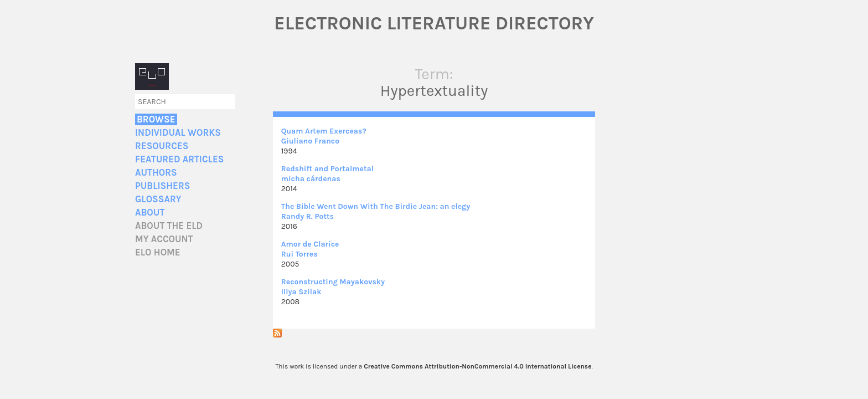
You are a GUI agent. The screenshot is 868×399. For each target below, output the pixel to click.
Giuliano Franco (310, 141)
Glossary (158, 199)
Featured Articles (179, 159)
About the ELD (169, 226)
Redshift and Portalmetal (327, 169)
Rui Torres (299, 254)
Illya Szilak (301, 292)
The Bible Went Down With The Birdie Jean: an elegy (376, 206)
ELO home (158, 252)
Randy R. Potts (308, 216)
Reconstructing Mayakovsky (333, 282)
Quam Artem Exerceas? (324, 131)
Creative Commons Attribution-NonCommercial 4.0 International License (477, 366)
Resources (162, 146)
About (150, 213)
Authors (156, 173)
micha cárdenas (311, 179)
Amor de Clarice (310, 244)
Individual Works (178, 133)
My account (164, 239)
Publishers (162, 186)
